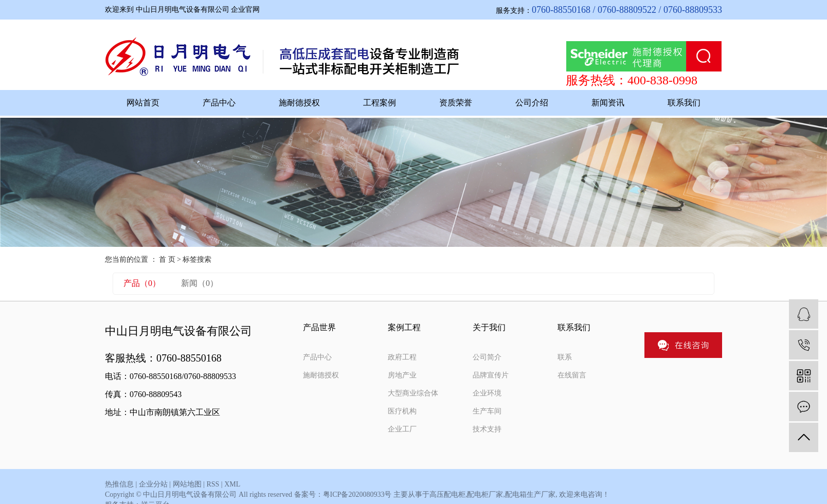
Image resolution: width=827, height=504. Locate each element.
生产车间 (487, 411)
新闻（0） (200, 283)
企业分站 (153, 484)
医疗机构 (402, 411)
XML (232, 484)
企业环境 (487, 393)
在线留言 (572, 375)
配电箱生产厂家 (530, 494)
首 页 (167, 259)
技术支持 (487, 429)
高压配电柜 (447, 494)
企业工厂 (402, 429)
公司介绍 (532, 103)
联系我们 (684, 103)
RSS (213, 484)
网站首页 (143, 103)
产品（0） (142, 283)
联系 (565, 357)
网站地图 (187, 484)
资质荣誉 (456, 103)
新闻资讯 (608, 103)
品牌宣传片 (491, 375)
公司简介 (487, 357)
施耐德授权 (299, 103)
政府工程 (402, 357)
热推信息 (119, 484)
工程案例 (380, 103)
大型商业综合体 (413, 393)
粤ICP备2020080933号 (357, 494)
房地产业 (402, 375)
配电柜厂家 (485, 494)
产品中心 (219, 103)
